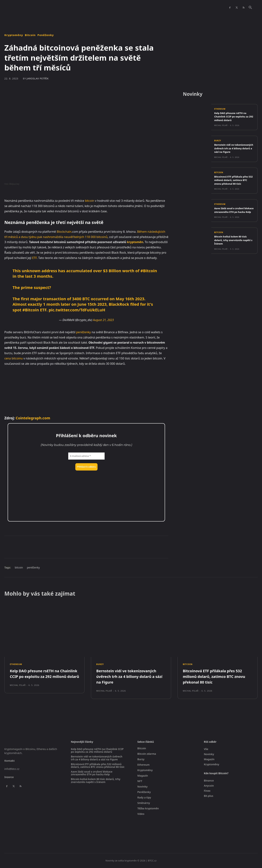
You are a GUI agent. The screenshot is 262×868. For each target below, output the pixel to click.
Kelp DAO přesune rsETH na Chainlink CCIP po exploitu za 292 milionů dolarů (234, 116)
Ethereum (220, 109)
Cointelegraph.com (33, 418)
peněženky (84, 332)
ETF (34, 258)
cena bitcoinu (14, 358)
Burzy (218, 141)
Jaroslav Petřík (38, 79)
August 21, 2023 (103, 320)
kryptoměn (135, 242)
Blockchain (64, 232)
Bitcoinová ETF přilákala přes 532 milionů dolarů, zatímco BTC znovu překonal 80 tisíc (234, 183)
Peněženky (46, 35)
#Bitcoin (149, 271)
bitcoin (90, 201)
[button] (250, 8)
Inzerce (9, 777)
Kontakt (9, 761)
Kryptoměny (14, 35)
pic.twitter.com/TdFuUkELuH (77, 310)
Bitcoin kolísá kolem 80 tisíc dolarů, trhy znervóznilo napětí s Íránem (233, 247)
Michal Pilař (221, 125)
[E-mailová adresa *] (86, 456)
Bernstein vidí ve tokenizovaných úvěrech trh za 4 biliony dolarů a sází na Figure (233, 150)
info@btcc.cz (12, 769)
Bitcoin (30, 35)
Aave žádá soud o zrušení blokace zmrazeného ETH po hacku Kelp (233, 215)
